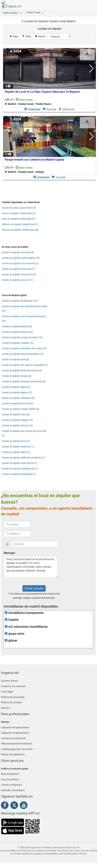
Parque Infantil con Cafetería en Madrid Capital (34, 160)
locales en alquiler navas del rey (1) (20, 463)
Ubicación (67, 109)
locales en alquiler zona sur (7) (17, 280)
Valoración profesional (13, 738)
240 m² (28, 102)
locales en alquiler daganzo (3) (17, 420)
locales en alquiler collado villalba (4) (20, 409)
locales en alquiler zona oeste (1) (19, 269)
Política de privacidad (13, 697)
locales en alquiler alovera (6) (17, 376)
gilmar (13, 641)
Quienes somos (9, 681)
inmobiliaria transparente (26, 613)
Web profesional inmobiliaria (17, 744)
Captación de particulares (15, 727)
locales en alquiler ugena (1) (16, 452)
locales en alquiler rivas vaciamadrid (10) (23, 354)
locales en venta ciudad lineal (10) (19, 208)
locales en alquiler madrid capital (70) (21, 258)
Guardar (49, 109)
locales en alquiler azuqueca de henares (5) (24, 382)
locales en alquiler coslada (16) (18, 343)
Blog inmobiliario (10, 774)
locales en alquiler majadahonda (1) (20, 469)
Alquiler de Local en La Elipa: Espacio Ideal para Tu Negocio (42, 92)
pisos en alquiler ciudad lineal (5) (18, 219)
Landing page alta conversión (17, 749)
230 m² (24, 170)
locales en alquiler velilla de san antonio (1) (24, 458)
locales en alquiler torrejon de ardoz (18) (22, 337)
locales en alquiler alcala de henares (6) (22, 371)
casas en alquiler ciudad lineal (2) (19, 213)
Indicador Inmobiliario (13, 790)
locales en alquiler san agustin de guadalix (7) (25, 365)
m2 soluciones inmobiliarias (28, 627)
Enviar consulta (34, 588)
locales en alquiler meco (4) (16, 415)
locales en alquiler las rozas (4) (17, 404)
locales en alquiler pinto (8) (16, 359)
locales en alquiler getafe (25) (17, 326)
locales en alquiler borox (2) (16, 441)
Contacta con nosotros (13, 686)
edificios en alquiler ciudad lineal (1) (20, 224)
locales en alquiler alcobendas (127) (20, 301)
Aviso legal (7, 692)
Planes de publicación (13, 754)
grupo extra (16, 634)
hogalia (13, 620)
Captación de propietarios (15, 733)
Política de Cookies (11, 702)
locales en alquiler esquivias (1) (18, 447)
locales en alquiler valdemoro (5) (18, 398)
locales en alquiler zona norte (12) (19, 274)
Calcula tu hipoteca (11, 785)
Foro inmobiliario (10, 779)
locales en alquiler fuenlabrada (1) (19, 474)
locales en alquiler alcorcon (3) (17, 426)
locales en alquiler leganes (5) (17, 393)
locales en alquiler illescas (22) (17, 332)
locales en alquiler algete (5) (16, 387)
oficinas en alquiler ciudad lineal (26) (20, 230)
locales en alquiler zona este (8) (18, 252)
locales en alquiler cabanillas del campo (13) (24, 348)
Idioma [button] (6, 708)
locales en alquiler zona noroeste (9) (20, 263)
